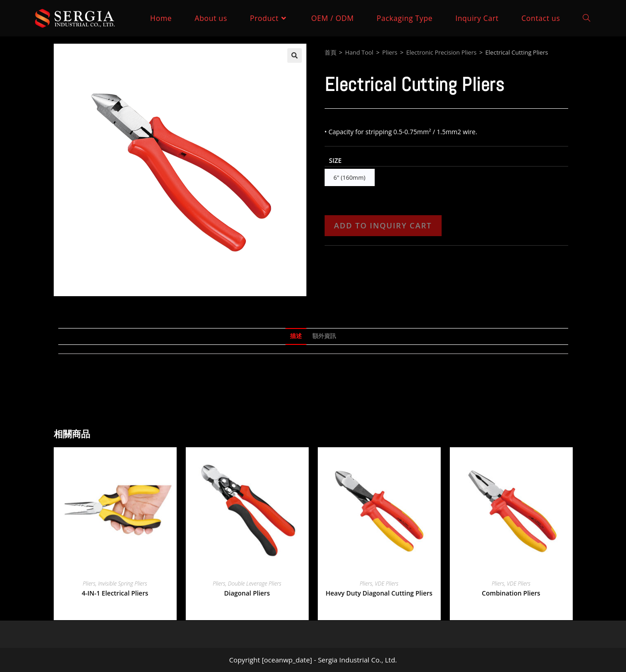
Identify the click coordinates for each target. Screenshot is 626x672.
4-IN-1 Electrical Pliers (115, 593)
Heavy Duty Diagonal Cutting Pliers (379, 593)
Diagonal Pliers (247, 593)
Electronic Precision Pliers (441, 52)
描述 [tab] (296, 336)
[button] (295, 56)
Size (336, 160)
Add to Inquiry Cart (383, 225)
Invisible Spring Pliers (122, 584)
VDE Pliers (387, 584)
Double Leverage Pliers (255, 584)
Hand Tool (359, 52)
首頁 (331, 52)
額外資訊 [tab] (324, 336)
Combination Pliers (511, 593)
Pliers (390, 52)
